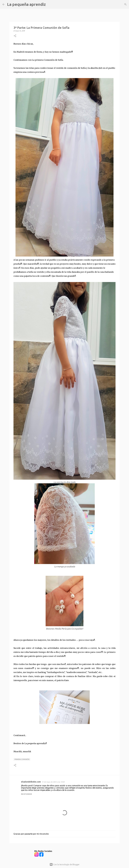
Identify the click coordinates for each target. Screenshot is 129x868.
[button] (15, 36)
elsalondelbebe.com (31, 782)
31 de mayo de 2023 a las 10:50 (53, 782)
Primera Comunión (22, 759)
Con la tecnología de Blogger (65, 864)
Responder (26, 794)
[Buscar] (49, 4)
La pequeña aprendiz (26, 4)
